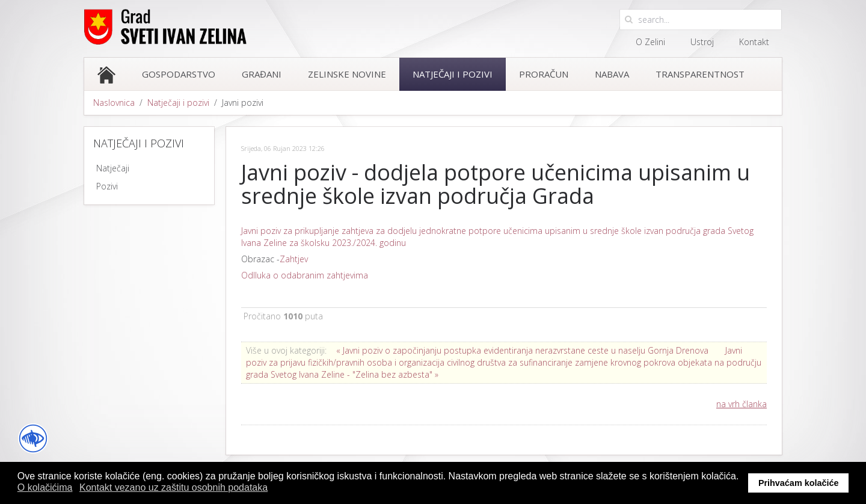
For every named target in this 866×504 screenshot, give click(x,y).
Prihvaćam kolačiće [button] (799, 483)
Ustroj (702, 42)
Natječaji (113, 168)
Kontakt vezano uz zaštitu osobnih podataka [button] (174, 487)
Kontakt (754, 42)
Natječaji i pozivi (453, 74)
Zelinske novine (347, 74)
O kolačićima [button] (45, 487)
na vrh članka (742, 404)
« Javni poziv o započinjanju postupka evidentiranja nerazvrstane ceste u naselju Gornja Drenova (522, 350)
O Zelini (650, 42)
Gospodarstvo (179, 74)
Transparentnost (700, 74)
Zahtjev (294, 259)
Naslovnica (114, 103)
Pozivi (107, 186)
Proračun (544, 74)
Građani (262, 74)
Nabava (612, 74)
